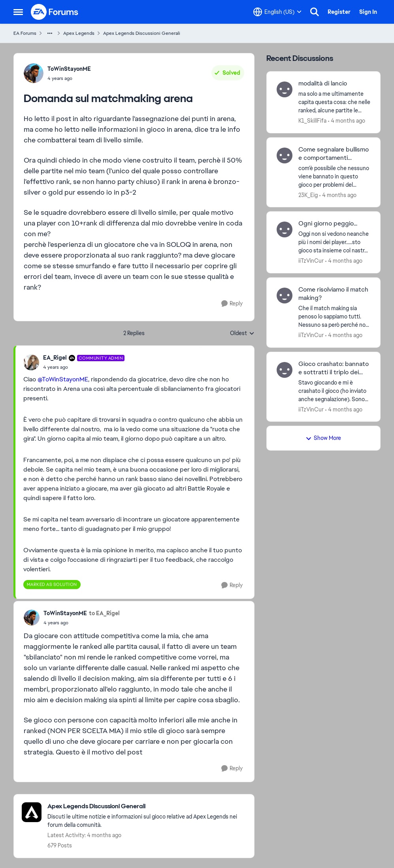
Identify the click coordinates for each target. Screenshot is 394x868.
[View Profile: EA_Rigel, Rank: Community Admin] (31, 362)
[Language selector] (277, 12)
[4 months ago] (347, 121)
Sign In (368, 12)
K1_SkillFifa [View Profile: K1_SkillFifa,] (312, 121)
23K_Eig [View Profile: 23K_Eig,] (308, 195)
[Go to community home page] (55, 12)
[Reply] (232, 304)
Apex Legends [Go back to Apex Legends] (79, 33)
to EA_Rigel (104, 613)
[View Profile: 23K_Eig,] (285, 155)
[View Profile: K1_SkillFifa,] (285, 89)
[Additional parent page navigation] (50, 33)
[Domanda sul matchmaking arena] (84, 367)
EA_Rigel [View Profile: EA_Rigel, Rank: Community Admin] (55, 358)
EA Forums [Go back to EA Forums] (25, 33)
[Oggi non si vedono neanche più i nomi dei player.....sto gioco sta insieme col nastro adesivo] (335, 242)
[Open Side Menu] (18, 12)
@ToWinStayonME (63, 379)
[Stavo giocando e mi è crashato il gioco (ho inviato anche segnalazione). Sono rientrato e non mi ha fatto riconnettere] (335, 391)
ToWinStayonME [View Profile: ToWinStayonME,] (69, 69)
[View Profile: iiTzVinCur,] (285, 229)
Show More (323, 438)
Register (339, 12)
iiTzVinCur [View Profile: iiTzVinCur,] (311, 261)
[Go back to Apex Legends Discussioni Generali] (147, 806)
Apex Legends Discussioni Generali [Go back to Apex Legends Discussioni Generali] (142, 33)
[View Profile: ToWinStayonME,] (34, 73)
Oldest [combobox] (242, 334)
